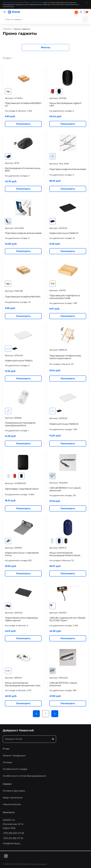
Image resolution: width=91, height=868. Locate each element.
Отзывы (7, 762)
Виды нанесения (13, 798)
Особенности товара (15, 769)
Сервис (7, 784)
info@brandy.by (12, 843)
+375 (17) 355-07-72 (13, 838)
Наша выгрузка (12, 804)
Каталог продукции (14, 756)
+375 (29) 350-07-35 (13, 833)
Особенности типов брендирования (24, 776)
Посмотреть (23, 124)
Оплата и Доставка (14, 791)
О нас (6, 749)
